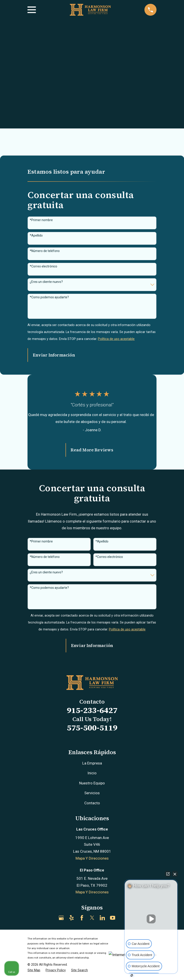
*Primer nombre (41, 220)
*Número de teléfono (45, 251)
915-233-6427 (92, 710)
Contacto (92, 803)
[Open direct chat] (168, 874)
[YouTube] (113, 918)
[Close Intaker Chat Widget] (175, 874)
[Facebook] (82, 918)
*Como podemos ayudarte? (49, 297)
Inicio (92, 773)
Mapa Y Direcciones (92, 858)
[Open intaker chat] (132, 975)
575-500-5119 (92, 728)
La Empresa (92, 763)
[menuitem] (34, 970)
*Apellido (36, 235)
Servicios (92, 793)
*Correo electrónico (43, 266)
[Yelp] (72, 918)
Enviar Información (54, 355)
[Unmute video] (151, 919)
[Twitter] (92, 918)
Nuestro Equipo (92, 783)
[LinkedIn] (102, 918)
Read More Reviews (92, 450)
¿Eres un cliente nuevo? (46, 282)
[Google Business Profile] (61, 918)
